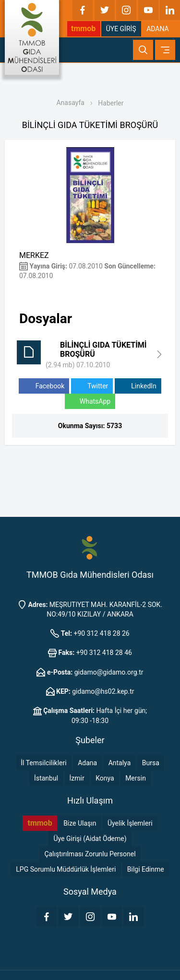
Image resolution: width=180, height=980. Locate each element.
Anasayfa (70, 103)
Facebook (44, 386)
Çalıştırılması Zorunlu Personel (90, 854)
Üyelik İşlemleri (130, 823)
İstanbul (46, 778)
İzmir (77, 778)
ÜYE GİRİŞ (121, 29)
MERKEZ (34, 255)
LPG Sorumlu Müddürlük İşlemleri (66, 869)
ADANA (158, 29)
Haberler (111, 103)
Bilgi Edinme (146, 869)
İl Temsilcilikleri (43, 763)
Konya (105, 778)
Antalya (120, 763)
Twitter (92, 386)
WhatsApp (90, 402)
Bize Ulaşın (80, 823)
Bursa (151, 763)
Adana (87, 763)
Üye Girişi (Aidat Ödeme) (90, 839)
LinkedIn (138, 386)
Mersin (136, 778)
